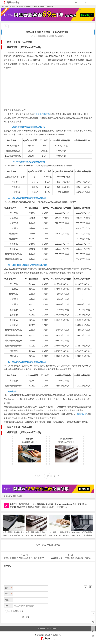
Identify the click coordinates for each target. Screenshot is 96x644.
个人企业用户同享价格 (60, 140)
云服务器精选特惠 (42, 114)
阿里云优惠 (17, 496)
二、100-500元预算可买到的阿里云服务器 (26, 162)
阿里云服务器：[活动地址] (19, 42)
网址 (7, 600)
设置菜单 (77, 9)
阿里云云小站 (13, 3)
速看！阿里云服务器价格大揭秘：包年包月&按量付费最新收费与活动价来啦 (36, 535)
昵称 (9, 588)
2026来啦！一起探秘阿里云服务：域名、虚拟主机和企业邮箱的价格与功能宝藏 (82, 535)
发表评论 (60, 36)
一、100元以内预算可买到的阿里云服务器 (26, 127)
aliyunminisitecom (65, 504)
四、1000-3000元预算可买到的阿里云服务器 (27, 265)
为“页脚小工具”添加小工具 (48, 629)
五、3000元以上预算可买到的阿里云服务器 (27, 362)
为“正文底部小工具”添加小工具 (48, 545)
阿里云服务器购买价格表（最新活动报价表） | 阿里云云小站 (44, 507)
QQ (6, 606)
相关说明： (13, 392)
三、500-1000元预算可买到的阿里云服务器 (27, 198)
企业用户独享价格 (82, 140)
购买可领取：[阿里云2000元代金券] (24, 47)
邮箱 (9, 594)
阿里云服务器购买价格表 (15, 110)
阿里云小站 (82, 414)
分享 (56, 476)
